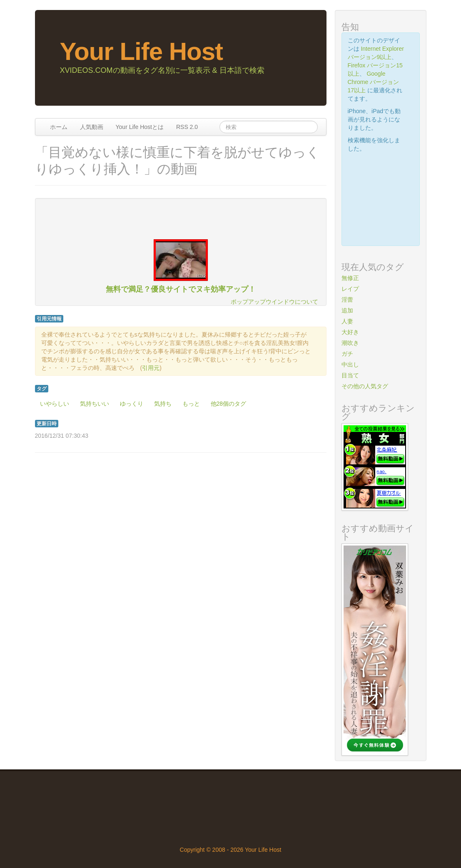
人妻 (347, 321)
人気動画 (92, 127)
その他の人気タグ (365, 386)
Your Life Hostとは (140, 127)
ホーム (59, 127)
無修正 (350, 278)
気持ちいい (95, 404)
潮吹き (350, 343)
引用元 (151, 368)
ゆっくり (132, 404)
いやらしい (55, 404)
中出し (350, 365)
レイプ (350, 289)
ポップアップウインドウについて (274, 302)
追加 (347, 310)
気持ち (163, 404)
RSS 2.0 (187, 127)
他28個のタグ (229, 404)
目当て (350, 375)
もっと (191, 404)
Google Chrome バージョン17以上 (374, 82)
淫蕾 (347, 300)
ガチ (347, 354)
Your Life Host (142, 51)
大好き (350, 332)
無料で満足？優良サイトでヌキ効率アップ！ (181, 289)
